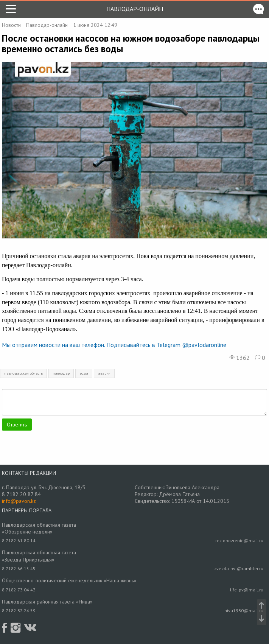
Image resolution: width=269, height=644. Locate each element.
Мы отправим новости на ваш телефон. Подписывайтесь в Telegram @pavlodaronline (114, 345)
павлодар (61, 373)
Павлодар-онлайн (135, 9)
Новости (11, 25)
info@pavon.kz (19, 501)
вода (84, 373)
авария (104, 373)
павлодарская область (23, 373)
